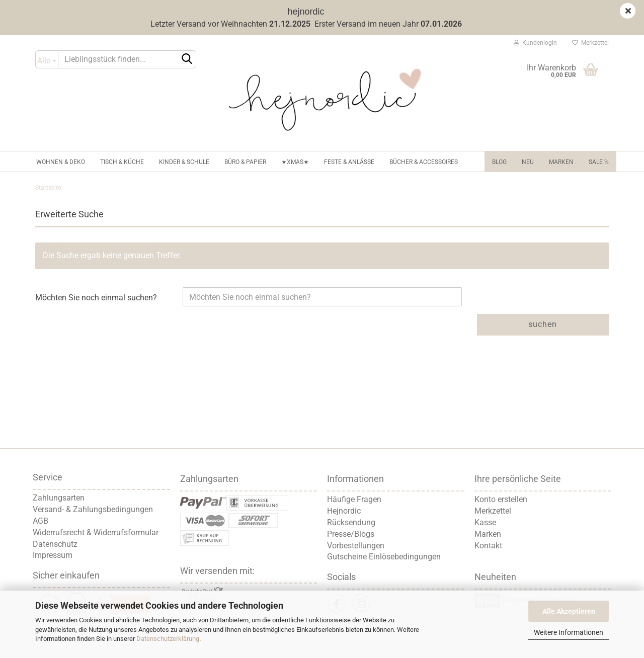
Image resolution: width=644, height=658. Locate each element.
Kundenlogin (535, 43)
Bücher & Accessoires (424, 162)
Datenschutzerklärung (168, 639)
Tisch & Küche (122, 162)
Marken (561, 162)
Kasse (485, 522)
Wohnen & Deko (61, 162)
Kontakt (488, 546)
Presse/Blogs (351, 534)
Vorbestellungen (356, 546)
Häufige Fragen (354, 499)
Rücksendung (351, 522)
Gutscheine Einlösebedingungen (384, 557)
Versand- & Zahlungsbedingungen (93, 509)
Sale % (599, 162)
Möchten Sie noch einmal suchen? (96, 298)
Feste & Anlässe (349, 162)
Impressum (53, 555)
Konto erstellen (501, 499)
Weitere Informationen (569, 632)
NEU (528, 162)
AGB (41, 521)
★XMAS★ (295, 162)
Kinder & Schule (184, 162)
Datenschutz (55, 544)
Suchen (543, 324)
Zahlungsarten (59, 498)
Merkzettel (590, 43)
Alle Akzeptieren (569, 611)
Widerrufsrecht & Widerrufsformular (96, 532)
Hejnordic (344, 511)
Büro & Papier (245, 162)
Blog (499, 162)
